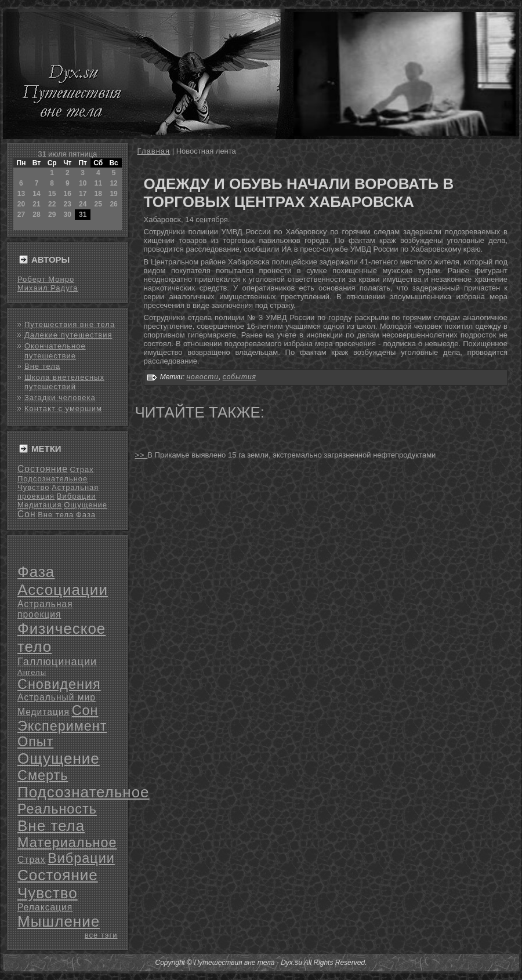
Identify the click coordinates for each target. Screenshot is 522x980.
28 (36, 215)
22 (52, 204)
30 (68, 215)
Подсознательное (52, 479)
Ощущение (86, 505)
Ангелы (32, 672)
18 (98, 194)
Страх (81, 469)
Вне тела (42, 366)
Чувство (33, 487)
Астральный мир (57, 697)
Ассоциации (63, 590)
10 (83, 183)
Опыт (35, 742)
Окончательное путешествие (55, 351)
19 (113, 194)
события (240, 377)
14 (36, 194)
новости (202, 377)
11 (98, 183)
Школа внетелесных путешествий (64, 382)
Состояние (43, 469)
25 (98, 204)
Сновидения (59, 684)
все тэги (101, 935)
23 (68, 204)
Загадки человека (60, 398)
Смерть (43, 775)
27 (21, 215)
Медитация (40, 505)
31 (83, 215)
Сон (27, 514)
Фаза (86, 515)
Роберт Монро (46, 279)
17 (83, 194)
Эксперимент (62, 726)
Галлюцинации (57, 662)
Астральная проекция (45, 609)
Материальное (67, 843)
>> (142, 455)
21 (36, 204)
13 (21, 194)
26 (113, 204)
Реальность (57, 809)
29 (52, 215)
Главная (154, 151)
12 (113, 183)
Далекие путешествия (68, 335)
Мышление (59, 921)
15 (52, 194)
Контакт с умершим (63, 409)
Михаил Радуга (48, 288)
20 (21, 204)
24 (83, 204)
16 (68, 194)
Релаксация (45, 907)
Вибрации (77, 496)
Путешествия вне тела (70, 324)
